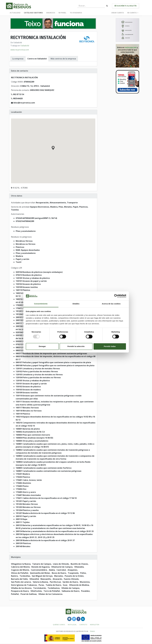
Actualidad (15, 13)
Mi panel (62, 13)
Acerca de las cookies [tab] (111, 304)
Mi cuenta (133, 13)
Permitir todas (110, 346)
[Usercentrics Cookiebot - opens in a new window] (116, 296)
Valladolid (25, 46)
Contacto (83, 625)
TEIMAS (92, 631)
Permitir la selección (76, 346)
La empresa (18, 59)
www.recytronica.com (20, 50)
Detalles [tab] (76, 304)
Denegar (42, 346)
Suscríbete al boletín (126, 6)
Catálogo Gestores (33, 13)
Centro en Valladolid (37, 59)
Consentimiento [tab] (41, 304)
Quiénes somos (59, 625)
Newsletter (95, 625)
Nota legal (72, 625)
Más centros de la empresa (63, 59)
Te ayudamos (76, 13)
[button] (53, 148)
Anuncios (51, 13)
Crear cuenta (118, 13)
